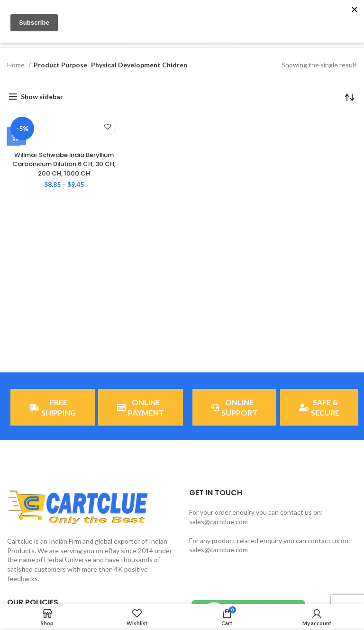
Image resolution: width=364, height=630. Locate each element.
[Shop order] (350, 97)
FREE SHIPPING (53, 407)
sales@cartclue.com (218, 522)
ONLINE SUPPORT (234, 407)
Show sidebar (42, 97)
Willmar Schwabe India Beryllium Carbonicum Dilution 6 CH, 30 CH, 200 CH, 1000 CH (64, 164)
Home (17, 65)
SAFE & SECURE (319, 407)
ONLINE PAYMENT (141, 407)
